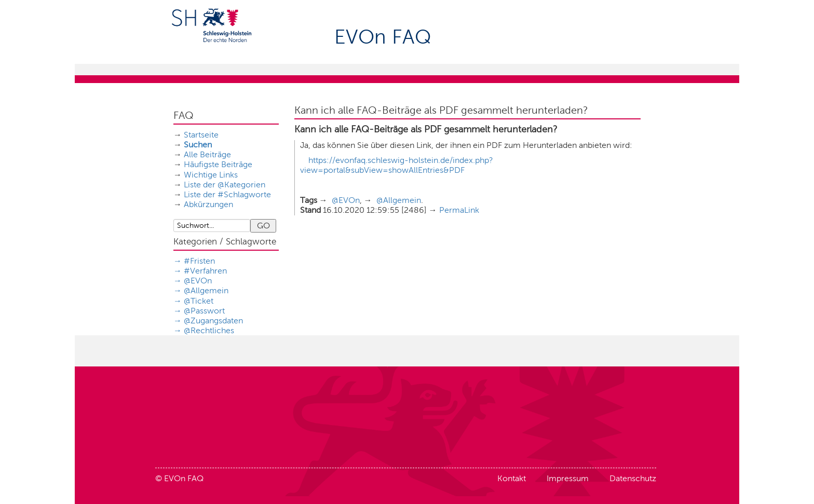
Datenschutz (633, 478)
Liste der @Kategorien (225, 185)
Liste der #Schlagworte (227, 194)
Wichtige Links (211, 175)
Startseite (201, 135)
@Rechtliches (209, 330)
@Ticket (199, 301)
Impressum (568, 478)
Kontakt (512, 478)
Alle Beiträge (207, 154)
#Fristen (199, 261)
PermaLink (459, 210)
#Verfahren (205, 271)
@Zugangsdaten (213, 321)
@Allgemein (206, 290)
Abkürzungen (208, 204)
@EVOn (198, 281)
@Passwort (204, 311)
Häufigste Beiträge (218, 164)
